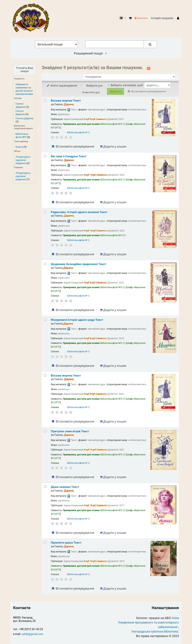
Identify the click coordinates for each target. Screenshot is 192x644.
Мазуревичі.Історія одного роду (77, 320)
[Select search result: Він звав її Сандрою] (45, 156)
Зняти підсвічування (62, 85)
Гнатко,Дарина (24, 118)
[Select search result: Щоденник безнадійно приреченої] (45, 264)
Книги (19, 147)
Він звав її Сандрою (69, 156)
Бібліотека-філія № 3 (78, 133)
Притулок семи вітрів (70, 431)
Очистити (141, 18)
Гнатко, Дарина (20, 113)
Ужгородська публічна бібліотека (155, 632)
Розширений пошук (90, 53)
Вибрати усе (94, 85)
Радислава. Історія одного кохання (79, 212)
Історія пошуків (162, 18)
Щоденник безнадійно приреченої (79, 264)
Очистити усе (91, 92)
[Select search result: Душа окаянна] (45, 487)
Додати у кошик (113, 146)
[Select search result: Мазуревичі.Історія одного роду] (45, 320)
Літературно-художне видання (23, 160)
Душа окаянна (65, 487)
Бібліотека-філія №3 (22, 135)
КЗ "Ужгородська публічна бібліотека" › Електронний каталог (32, 18)
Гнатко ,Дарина (20, 105)
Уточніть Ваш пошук (25, 70)
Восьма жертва (66, 101)
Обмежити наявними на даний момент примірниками (24, 89)
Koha (175, 618)
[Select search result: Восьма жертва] (45, 100)
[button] (130, 18)
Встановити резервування (73, 146)
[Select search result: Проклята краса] (45, 542)
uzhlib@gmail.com (32, 634)
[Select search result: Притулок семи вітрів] (45, 431)
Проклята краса (66, 543)
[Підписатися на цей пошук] (149, 68)
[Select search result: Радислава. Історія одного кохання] (45, 212)
